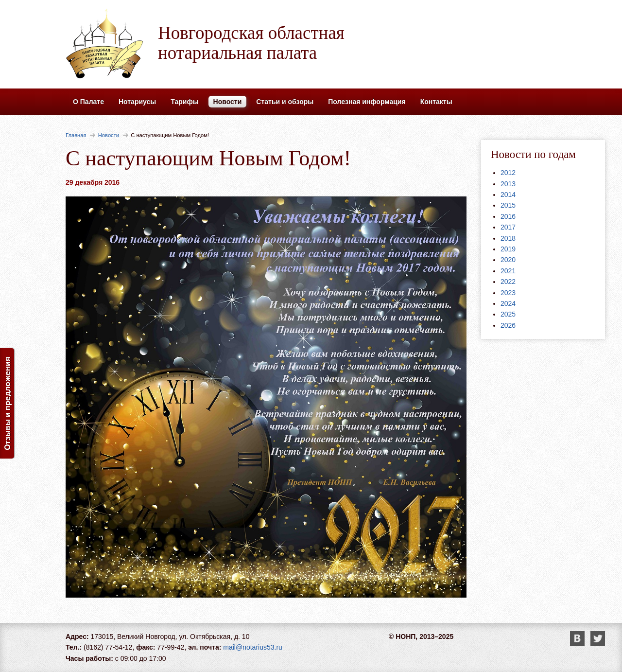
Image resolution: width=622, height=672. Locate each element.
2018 (508, 238)
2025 (508, 314)
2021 (508, 271)
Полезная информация (367, 102)
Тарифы (184, 102)
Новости (228, 102)
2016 (508, 216)
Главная (76, 135)
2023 (508, 293)
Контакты (436, 102)
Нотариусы (137, 102)
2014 (508, 195)
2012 (508, 173)
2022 (508, 282)
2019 (508, 249)
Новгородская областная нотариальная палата (251, 43)
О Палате (88, 102)
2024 (508, 303)
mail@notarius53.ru (253, 647)
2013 (508, 184)
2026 (508, 325)
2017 (508, 227)
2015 (508, 205)
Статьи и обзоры (285, 102)
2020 (508, 260)
